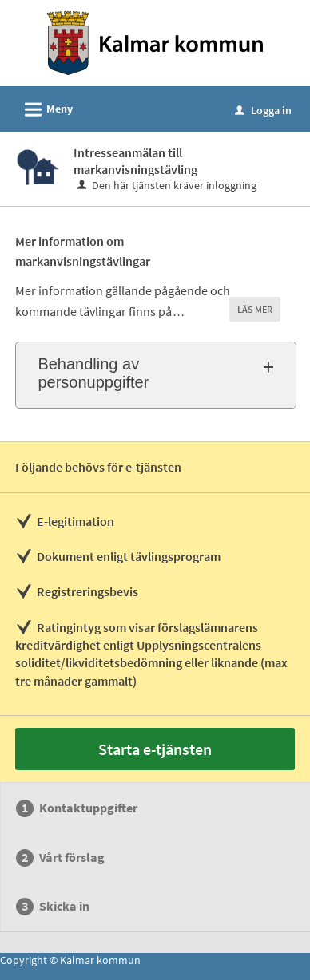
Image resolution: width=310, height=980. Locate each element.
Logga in (263, 110)
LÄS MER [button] (255, 309)
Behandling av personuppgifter (93, 373)
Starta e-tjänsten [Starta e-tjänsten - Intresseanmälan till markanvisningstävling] (155, 749)
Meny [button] (44, 107)
